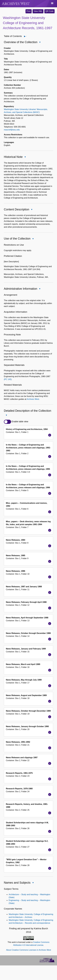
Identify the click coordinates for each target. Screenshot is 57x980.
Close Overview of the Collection (40, 42)
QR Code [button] (49, 11)
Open (26, 36)
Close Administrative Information (40, 289)
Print (29, 11)
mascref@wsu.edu (12, 130)
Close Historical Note (25, 157)
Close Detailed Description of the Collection (6, 416)
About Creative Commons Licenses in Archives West (28, 950)
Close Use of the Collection (33, 239)
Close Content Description (32, 210)
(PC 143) (8, 379)
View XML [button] (38, 11)
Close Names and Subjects (33, 883)
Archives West (16, 4)
